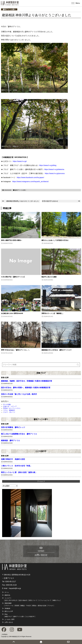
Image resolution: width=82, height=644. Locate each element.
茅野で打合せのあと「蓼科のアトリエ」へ (15, 350)
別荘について (33, 600)
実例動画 (7, 608)
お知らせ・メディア (10, 406)
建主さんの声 (9, 611)
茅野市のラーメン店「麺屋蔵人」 (53, 313)
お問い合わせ (9, 622)
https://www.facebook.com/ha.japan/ (30, 177)
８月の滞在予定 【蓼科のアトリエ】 (13, 277)
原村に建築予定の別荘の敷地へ (12, 240)
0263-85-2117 (11, 582)
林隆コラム (56, 600)
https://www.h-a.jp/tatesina (54, 169)
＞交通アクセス (8, 578)
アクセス (50, 606)
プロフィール (9, 606)
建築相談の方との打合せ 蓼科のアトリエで (56, 350)
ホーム (7, 592)
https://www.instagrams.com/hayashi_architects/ (30, 182)
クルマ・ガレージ (9, 412)
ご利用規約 (4, 634)
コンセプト (8, 598)
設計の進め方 (23, 600)
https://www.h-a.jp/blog (48, 165)
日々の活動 (7, 404)
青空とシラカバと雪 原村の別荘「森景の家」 (19, 472)
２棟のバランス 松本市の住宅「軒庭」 (16, 466)
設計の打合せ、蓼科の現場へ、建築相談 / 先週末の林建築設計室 (26, 388)
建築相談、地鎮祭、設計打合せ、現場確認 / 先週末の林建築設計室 (27, 381)
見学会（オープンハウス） (12, 408)
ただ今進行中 (41, 451)
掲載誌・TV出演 (26, 606)
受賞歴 (17, 606)
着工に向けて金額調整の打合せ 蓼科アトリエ (19, 434)
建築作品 (7, 595)
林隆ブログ (41, 373)
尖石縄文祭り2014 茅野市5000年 (12, 313)
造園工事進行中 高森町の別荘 (13, 459)
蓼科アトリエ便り (9, 9)
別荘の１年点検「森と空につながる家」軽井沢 (19, 394)
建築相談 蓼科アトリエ (10, 440)
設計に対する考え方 (11, 600)
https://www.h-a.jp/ (20, 161)
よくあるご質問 (9, 619)
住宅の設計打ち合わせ (50, 201)
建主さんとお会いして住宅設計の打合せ (55, 240)
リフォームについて (45, 600)
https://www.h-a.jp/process (55, 173)
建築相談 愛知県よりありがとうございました (23, 201)
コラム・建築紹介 (9, 410)
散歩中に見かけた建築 (49, 277)
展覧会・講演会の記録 (39, 606)
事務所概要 (8, 603)
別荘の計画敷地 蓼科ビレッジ (13, 427)
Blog (6, 614)
